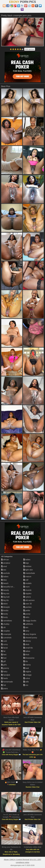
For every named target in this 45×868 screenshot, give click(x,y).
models (27, 583)
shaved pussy (30, 638)
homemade (7, 682)
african (5, 560)
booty (5, 614)
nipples (27, 594)
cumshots (6, 638)
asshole (6, 573)
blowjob (5, 607)
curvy (4, 644)
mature (27, 577)
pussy (27, 614)
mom (27, 587)
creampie (6, 634)
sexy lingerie (30, 634)
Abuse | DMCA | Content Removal (16, 860)
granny (5, 668)
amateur (6, 563)
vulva (27, 678)
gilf (3, 661)
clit (3, 627)
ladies (27, 560)
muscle (27, 590)
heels (4, 678)
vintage (27, 675)
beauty (5, 590)
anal (4, 566)
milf (26, 580)
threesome (29, 658)
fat (3, 651)
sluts (26, 644)
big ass (5, 594)
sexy (26, 631)
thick (26, 655)
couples (6, 631)
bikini (4, 604)
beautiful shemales (10, 587)
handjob (6, 675)
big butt (5, 597)
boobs (5, 610)
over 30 (28, 604)
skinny (27, 641)
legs (26, 563)
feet (4, 655)
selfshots (28, 624)
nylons (27, 597)
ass (4, 570)
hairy (4, 672)
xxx (26, 685)
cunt (4, 641)
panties (27, 607)
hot (4, 685)
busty (4, 617)
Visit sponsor (30, 49)
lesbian (27, 566)
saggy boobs (30, 621)
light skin (28, 570)
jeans (4, 688)
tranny (27, 665)
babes (5, 577)
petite (27, 610)
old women (29, 600)
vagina (27, 672)
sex (26, 627)
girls (4, 665)
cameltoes (7, 621)
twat (26, 668)
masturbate (29, 573)
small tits (28, 648)
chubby (5, 624)
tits (26, 661)
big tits (5, 600)
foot (4, 658)
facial (4, 648)
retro (26, 617)
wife (26, 682)
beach (5, 583)
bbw (4, 580)
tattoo (27, 651)
